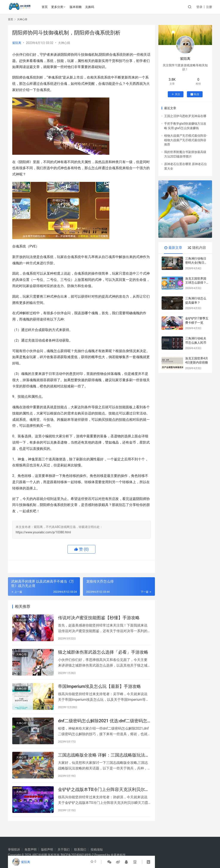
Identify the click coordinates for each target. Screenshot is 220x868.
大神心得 (64, 43)
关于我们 (64, 849)
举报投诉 (14, 849)
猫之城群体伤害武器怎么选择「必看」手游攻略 (103, 654)
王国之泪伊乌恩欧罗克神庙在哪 (185, 116)
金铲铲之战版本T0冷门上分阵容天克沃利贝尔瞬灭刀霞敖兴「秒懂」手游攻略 (104, 796)
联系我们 (80, 849)
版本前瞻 (76, 7)
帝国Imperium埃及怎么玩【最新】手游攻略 (99, 689)
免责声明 (31, 849)
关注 (176, 94)
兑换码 (90, 7)
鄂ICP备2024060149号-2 (77, 855)
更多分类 (58, 7)
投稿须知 (97, 849)
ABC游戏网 (40, 855)
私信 (195, 94)
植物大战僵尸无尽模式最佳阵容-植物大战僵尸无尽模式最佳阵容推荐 (186, 140)
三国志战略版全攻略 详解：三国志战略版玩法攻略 (104, 760)
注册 (209, 7)
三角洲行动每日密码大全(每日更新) (196, 263)
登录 (199, 7)
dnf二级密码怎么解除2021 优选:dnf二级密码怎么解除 (103, 725)
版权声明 (47, 849)
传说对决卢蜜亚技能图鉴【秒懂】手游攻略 (99, 618)
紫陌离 (17, 43)
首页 (45, 7)
